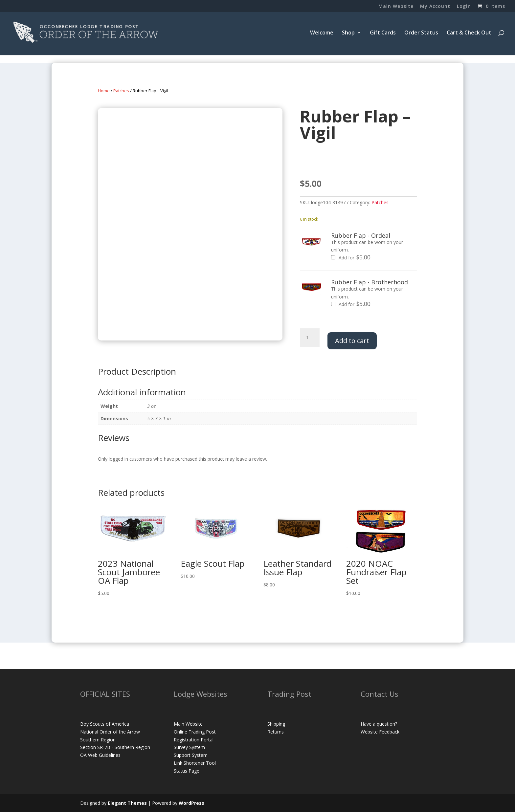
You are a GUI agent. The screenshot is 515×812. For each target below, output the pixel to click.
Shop (348, 33)
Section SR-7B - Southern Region (115, 747)
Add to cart (352, 341)
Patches (121, 91)
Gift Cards (383, 33)
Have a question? (379, 724)
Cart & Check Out (469, 33)
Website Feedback (380, 732)
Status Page (187, 771)
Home (104, 91)
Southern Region (98, 740)
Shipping (276, 724)
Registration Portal (194, 740)
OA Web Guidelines (100, 755)
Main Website (396, 7)
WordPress (191, 803)
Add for (351, 258)
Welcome (322, 33)
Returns (276, 732)
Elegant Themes (127, 803)
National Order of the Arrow (110, 732)
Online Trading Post (195, 732)
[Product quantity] (310, 338)
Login (464, 7)
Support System (191, 755)
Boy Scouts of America (105, 724)
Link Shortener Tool (195, 763)
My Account (435, 7)
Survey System (189, 747)
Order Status (421, 33)
